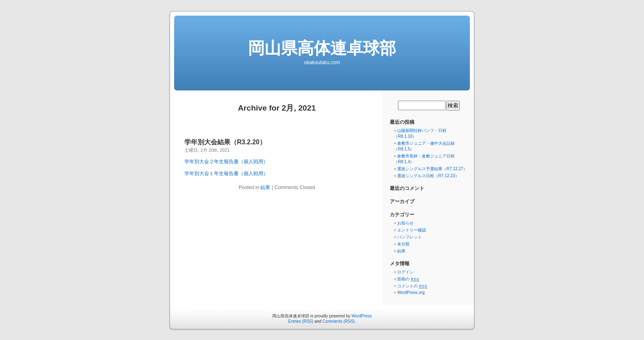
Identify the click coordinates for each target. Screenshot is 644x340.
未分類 (403, 244)
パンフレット (409, 237)
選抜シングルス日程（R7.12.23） (428, 176)
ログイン (405, 272)
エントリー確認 (412, 230)
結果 (265, 187)
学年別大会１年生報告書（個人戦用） (226, 173)
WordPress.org (411, 293)
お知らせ (405, 223)
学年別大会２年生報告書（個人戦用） (226, 162)
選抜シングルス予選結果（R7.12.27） (432, 169)
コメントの (412, 286)
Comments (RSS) (338, 321)
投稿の (408, 279)
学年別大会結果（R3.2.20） (225, 142)
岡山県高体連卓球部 (322, 48)
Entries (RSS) (301, 321)
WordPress (362, 316)
